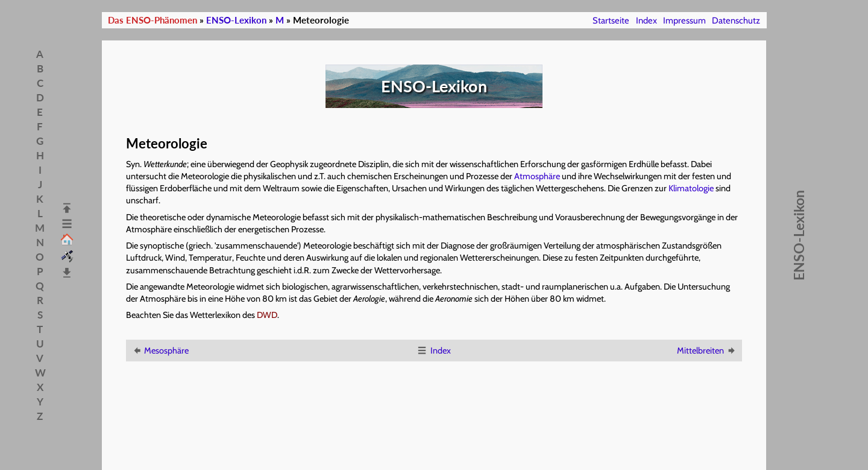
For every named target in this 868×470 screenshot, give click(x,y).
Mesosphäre (160, 351)
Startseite (611, 21)
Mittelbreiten (707, 351)
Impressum (684, 21)
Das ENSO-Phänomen (153, 20)
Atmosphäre (537, 176)
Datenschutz (736, 21)
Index (646, 21)
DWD (267, 315)
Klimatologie (691, 188)
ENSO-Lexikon (236, 20)
